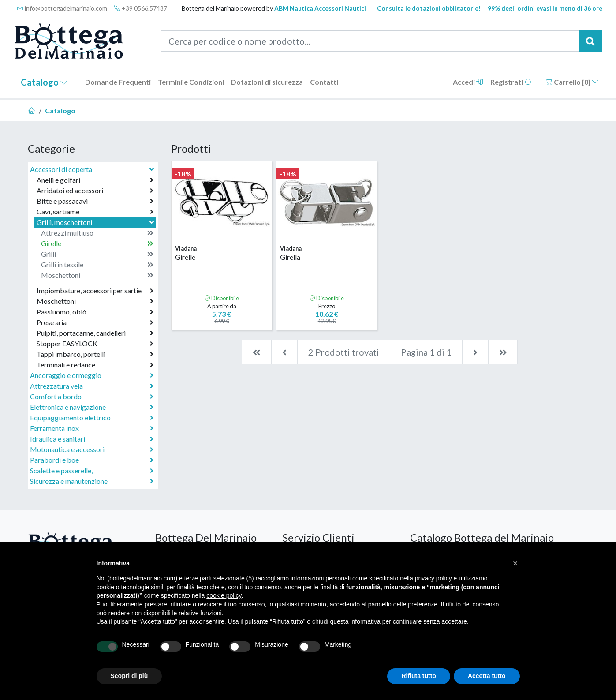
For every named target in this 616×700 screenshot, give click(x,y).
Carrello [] (572, 82)
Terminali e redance (95, 365)
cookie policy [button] (224, 595)
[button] (515, 563)
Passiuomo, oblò (95, 312)
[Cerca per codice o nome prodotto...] (370, 41)
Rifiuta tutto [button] (419, 676)
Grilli (97, 254)
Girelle (97, 243)
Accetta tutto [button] (487, 676)
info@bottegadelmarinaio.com (62, 8)
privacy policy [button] (433, 578)
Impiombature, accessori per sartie (95, 291)
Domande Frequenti (118, 82)
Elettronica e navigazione (92, 407)
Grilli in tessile (97, 265)
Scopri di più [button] (129, 676)
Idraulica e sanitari (92, 439)
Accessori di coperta (93, 169)
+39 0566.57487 (141, 8)
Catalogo (44, 82)
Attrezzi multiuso (97, 233)
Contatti (324, 82)
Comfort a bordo (92, 397)
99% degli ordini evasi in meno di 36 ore (545, 8)
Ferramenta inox (92, 428)
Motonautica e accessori (92, 449)
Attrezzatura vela (92, 386)
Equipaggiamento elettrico (92, 418)
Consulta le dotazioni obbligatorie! (429, 8)
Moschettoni (97, 275)
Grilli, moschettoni (96, 222)
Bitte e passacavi (95, 201)
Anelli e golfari (95, 180)
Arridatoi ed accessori (95, 191)
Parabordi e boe (92, 460)
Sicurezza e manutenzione (92, 481)
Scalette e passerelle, (92, 471)
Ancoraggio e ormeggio (92, 375)
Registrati (511, 82)
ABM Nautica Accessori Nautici (320, 8)
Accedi (468, 82)
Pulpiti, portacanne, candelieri (95, 333)
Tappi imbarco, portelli (95, 354)
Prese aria (95, 322)
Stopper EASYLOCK (95, 344)
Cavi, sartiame (95, 212)
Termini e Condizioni (191, 82)
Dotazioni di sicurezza (267, 82)
